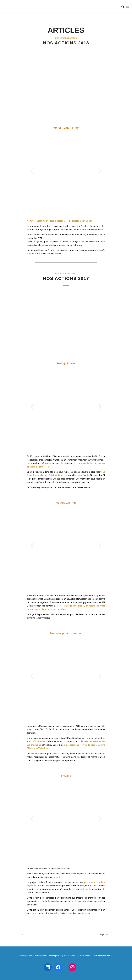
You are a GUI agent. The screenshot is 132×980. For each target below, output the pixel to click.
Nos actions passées (66, 38)
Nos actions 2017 (66, 278)
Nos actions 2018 (66, 43)
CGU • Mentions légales (103, 956)
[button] (32, 171)
